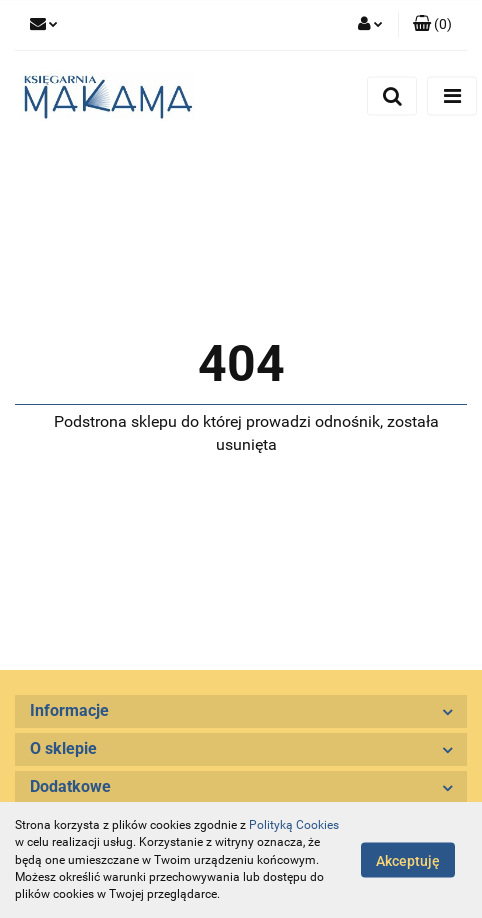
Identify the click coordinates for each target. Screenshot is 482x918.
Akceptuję (408, 861)
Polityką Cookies (294, 825)
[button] (432, 25)
